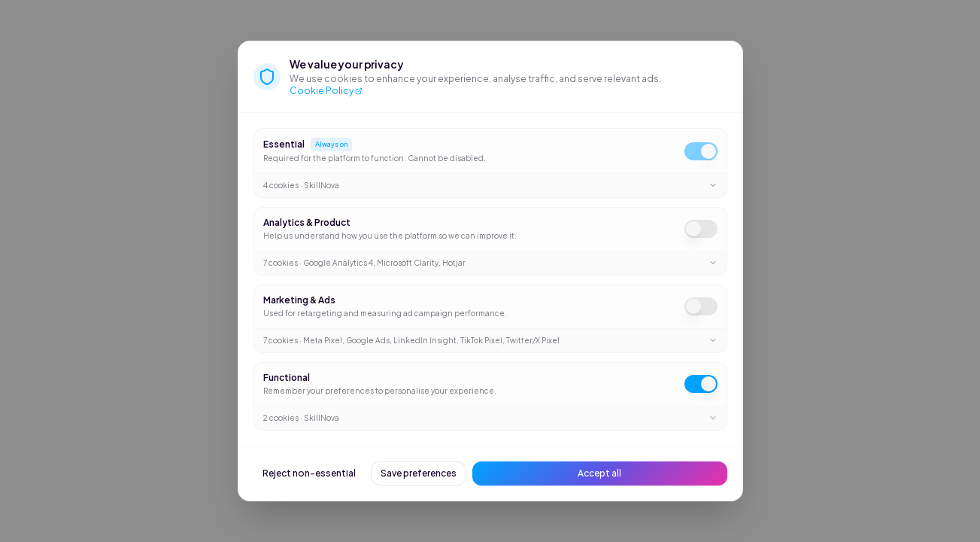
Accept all (599, 473)
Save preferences (419, 473)
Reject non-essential (309, 473)
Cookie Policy (326, 91)
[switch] (701, 151)
